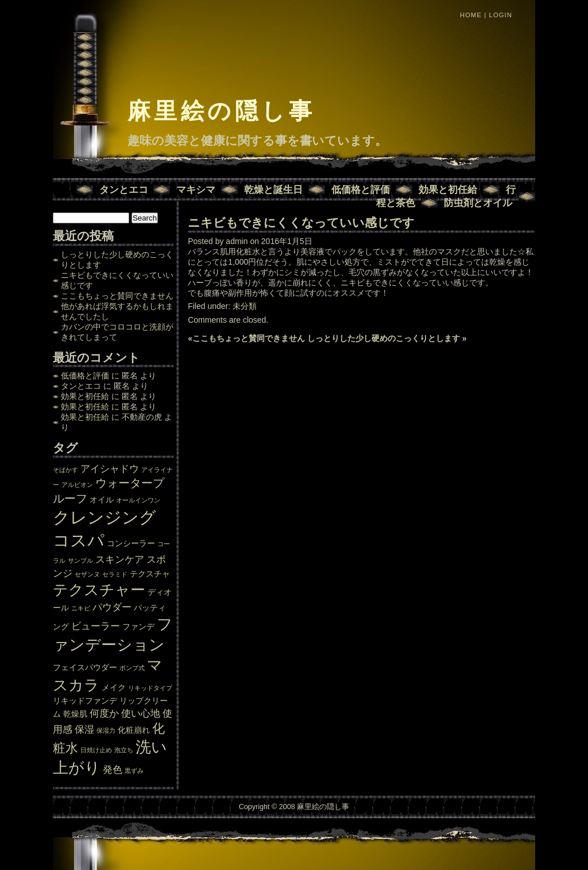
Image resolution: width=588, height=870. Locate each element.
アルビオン (77, 485)
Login (501, 15)
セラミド (115, 574)
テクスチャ (150, 574)
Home (471, 15)
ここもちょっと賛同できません (117, 296)
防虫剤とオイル (478, 203)
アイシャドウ (110, 469)
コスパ (79, 540)
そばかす (65, 470)
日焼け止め (96, 750)
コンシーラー (131, 543)
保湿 (84, 729)
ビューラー (96, 626)
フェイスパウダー (85, 667)
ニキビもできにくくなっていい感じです (301, 223)
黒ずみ (134, 771)
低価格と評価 (361, 190)
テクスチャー (99, 590)
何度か (104, 713)
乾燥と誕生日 (273, 190)
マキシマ (196, 190)
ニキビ (81, 608)
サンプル (80, 560)
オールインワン (138, 500)
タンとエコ (124, 190)
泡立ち (124, 750)
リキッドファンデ (85, 701)
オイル (102, 500)
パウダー (112, 607)
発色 (113, 770)
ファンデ (138, 627)
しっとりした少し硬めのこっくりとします (384, 338)
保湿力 (106, 730)
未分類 (245, 306)
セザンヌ (87, 574)
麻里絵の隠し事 (221, 111)
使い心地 (141, 713)
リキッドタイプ (150, 688)
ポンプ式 (132, 668)
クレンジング (105, 517)
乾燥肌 (75, 714)
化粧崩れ (134, 730)
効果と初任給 (448, 190)
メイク (114, 687)
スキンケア (120, 559)
